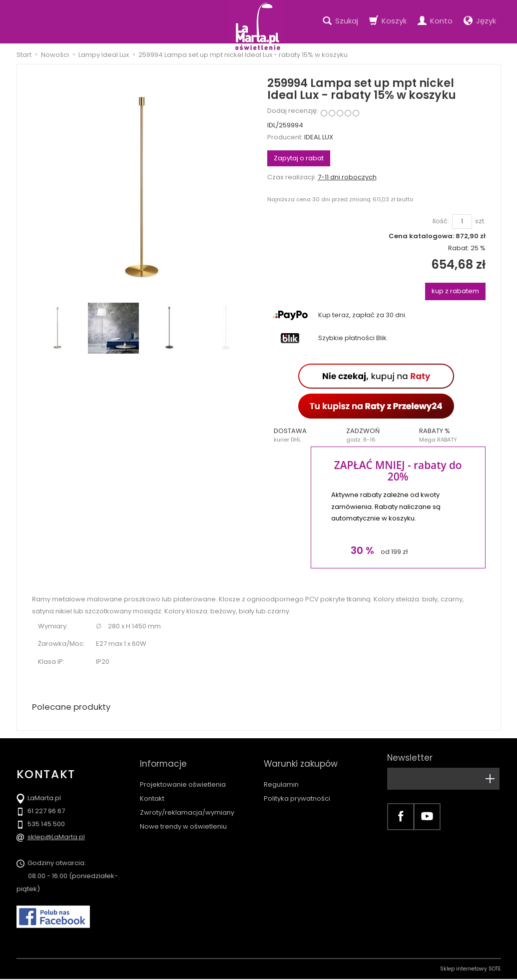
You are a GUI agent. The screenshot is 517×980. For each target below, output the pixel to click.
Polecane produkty (74, 708)
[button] (304, 435)
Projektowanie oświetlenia (183, 775)
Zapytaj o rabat (299, 158)
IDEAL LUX (319, 137)
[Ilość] (462, 222)
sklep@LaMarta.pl (56, 838)
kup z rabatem (455, 291)
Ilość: (441, 221)
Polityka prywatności (297, 789)
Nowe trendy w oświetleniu (183, 817)
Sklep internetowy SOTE (471, 970)
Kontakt (152, 789)
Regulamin (281, 775)
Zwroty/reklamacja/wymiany (187, 803)
